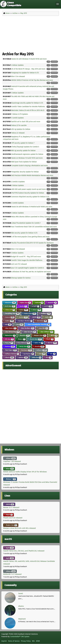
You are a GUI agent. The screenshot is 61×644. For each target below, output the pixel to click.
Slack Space (10, 350)
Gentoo (22, 317)
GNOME (35, 317)
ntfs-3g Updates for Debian (21, 129)
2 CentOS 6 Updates (18, 182)
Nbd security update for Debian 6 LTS (24, 233)
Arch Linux (9, 306)
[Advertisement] (30, 33)
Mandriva (24, 335)
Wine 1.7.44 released (18, 76)
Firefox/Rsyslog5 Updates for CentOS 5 (25, 147)
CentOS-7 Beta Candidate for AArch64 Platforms (28, 107)
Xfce (48, 357)
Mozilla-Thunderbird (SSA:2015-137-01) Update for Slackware (32, 243)
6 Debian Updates (18, 185)
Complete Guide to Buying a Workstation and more (30, 166)
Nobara (21, 339)
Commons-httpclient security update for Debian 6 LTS (30, 197)
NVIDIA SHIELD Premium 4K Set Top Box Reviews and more (32, 80)
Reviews (9, 346)
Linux (19, 324)
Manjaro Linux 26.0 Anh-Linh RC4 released (19, 528)
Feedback (45, 313)
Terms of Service (14, 641)
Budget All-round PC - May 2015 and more (26, 257)
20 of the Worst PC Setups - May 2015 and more (28, 69)
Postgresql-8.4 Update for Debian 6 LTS (25, 73)
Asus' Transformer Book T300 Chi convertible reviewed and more (34, 227)
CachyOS (34, 306)
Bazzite (22, 306)
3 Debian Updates (17, 93)
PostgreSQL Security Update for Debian (25, 172)
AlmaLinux (10, 303)
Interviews (41, 321)
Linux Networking (11, 332)
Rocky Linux (24, 346)
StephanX (22, 619)
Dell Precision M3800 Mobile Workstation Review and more (32, 175)
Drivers (36, 310)
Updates (22, 357)
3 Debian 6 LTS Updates (20, 114)
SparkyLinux (28, 354)
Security (39, 346)
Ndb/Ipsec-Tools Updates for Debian (24, 162)
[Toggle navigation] (58, 4)
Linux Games (10, 328)
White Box (36, 357)
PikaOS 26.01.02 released (13, 518)
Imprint (4, 641)
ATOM (38, 641)
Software (41, 350)
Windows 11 (10, 479)
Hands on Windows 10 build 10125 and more (27, 158)
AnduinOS (51, 303)
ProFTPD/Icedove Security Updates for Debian (28, 193)
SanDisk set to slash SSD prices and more (26, 122)
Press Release (23, 343)
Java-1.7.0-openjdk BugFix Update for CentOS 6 (27, 268)
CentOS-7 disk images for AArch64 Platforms (27, 260)
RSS (33, 641)
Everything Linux (11, 313)
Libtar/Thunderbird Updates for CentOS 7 (26, 223)
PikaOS (49, 339)
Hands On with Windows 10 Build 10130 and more (29, 59)
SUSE (41, 354)
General (9, 317)
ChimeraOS (9, 310)
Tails (52, 354)
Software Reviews (11, 354)
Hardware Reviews (24, 321)
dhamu (21, 606)
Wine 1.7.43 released (18, 249)
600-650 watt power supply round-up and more (29, 189)
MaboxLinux (9, 335)
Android (38, 303)
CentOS (47, 306)
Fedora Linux (29, 313)
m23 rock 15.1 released (19, 264)
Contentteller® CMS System (20, 637)
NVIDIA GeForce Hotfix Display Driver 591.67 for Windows (25, 472)
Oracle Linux (35, 339)
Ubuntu (9, 357)
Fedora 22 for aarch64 (19, 125)
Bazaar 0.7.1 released (11, 507)
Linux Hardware (27, 328)
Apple (9, 548)
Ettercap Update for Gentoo (21, 278)
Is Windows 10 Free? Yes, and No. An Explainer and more (31, 272)
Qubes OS (38, 343)
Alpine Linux (25, 303)
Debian (23, 310)
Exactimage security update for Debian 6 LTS (27, 103)
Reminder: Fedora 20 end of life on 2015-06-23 (28, 110)
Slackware (26, 350)
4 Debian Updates (17, 65)
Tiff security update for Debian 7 (23, 143)
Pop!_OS (8, 343)
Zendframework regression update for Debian (27, 154)
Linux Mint (43, 328)
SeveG (21, 593)
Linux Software (46, 332)
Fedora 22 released (18, 133)
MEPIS (53, 335)
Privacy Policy (26, 641)
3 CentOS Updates (17, 118)
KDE (7, 324)
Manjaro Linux (39, 335)
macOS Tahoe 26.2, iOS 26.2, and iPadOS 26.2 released (24, 551)
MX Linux (9, 339)
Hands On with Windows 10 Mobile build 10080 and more (32, 207)
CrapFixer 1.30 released (12, 461)
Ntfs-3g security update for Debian (23, 150)
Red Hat (51, 343)
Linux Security (29, 332)
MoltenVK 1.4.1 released (12, 574)
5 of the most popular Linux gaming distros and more (30, 237)
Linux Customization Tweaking (38, 324)
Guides (47, 317)
